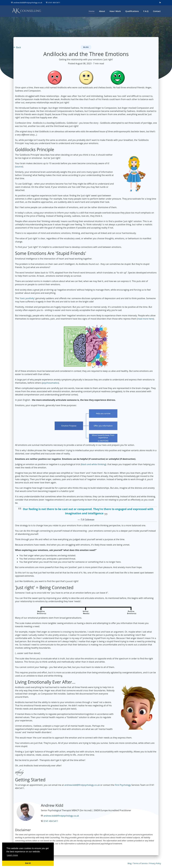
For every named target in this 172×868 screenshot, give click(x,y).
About (102, 11)
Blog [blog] (129, 863)
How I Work (115, 11)
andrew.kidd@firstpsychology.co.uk (28, 3)
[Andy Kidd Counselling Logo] (27, 11)
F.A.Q (146, 11)
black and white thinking (93, 466)
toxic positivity (27, 300)
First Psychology (123, 786)
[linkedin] (160, 3)
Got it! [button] (28, 863)
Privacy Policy (155, 863)
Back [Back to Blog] (17, 49)
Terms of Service (140, 863)
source (19, 168)
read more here (146, 320)
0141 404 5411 (54, 3)
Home (92, 11)
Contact (157, 11)
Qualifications (132, 11)
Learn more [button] (12, 855)
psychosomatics (50, 384)
